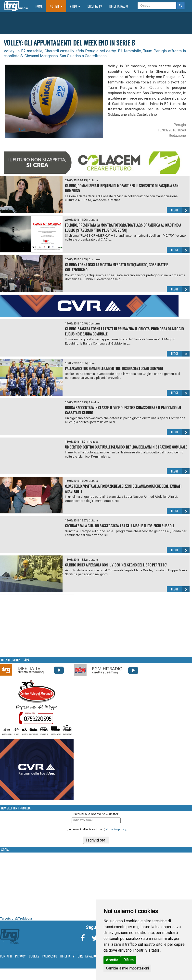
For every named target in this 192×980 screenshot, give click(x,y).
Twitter (24, 130)
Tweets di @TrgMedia (16, 918)
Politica (94, 442)
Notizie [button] (56, 6)
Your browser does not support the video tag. (37, 625)
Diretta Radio (119, 6)
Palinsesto (50, 956)
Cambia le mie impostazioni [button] (127, 968)
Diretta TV (95, 6)
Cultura (93, 180)
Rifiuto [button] (129, 960)
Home (41, 6)
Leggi (180, 210)
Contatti (6, 956)
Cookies (34, 956)
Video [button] (75, 6)
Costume (95, 259)
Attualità (94, 402)
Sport (92, 363)
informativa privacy (116, 829)
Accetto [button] (112, 960)
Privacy (20, 956)
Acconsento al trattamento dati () (98, 829)
